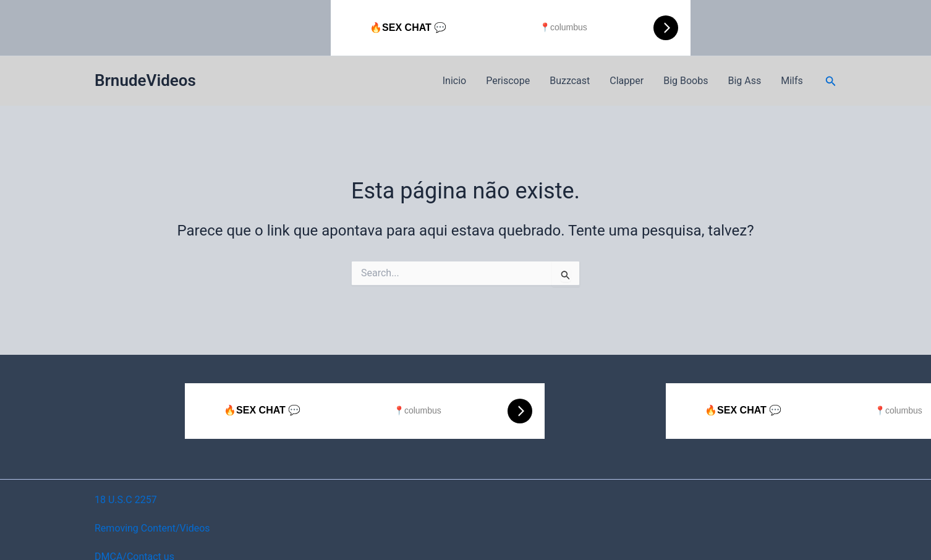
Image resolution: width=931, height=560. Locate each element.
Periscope (508, 81)
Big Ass (744, 81)
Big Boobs (686, 81)
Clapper (627, 81)
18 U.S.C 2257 (126, 500)
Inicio (454, 81)
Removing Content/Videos (152, 528)
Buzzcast (570, 81)
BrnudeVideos (145, 80)
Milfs (792, 81)
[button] (831, 81)
